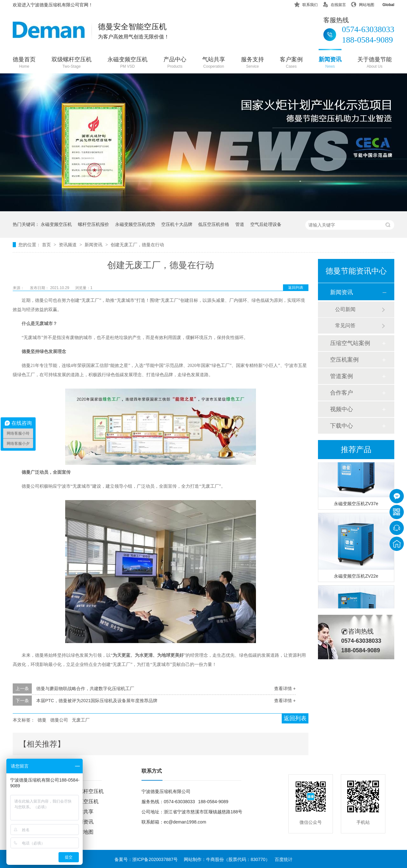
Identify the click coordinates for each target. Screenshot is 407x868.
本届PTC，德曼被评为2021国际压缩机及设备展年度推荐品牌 (97, 701)
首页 (47, 245)
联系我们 (306, 4)
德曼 (42, 720)
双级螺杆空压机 (72, 63)
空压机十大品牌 (177, 224)
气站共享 (214, 63)
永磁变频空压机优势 (135, 224)
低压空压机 (86, 801)
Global (384, 4)
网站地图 (362, 4)
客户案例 (291, 63)
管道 (240, 224)
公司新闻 (345, 309)
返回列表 (296, 288)
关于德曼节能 (375, 63)
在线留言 (334, 4)
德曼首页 (24, 63)
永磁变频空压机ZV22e (356, 577)
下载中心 (341, 426)
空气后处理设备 (266, 224)
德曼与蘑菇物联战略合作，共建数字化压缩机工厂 (85, 688)
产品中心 (175, 63)
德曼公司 (59, 720)
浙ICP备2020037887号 (155, 859)
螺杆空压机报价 (93, 224)
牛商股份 (215, 859)
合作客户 (341, 393)
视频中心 (341, 409)
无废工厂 (81, 720)
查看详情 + (285, 688)
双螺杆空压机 (88, 791)
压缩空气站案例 (350, 343)
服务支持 (252, 63)
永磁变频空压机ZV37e (356, 505)
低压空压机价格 (214, 224)
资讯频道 (68, 245)
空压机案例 (344, 360)
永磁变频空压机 (128, 63)
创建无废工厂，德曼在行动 (137, 245)
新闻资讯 (330, 63)
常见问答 (345, 325)
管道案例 (341, 376)
